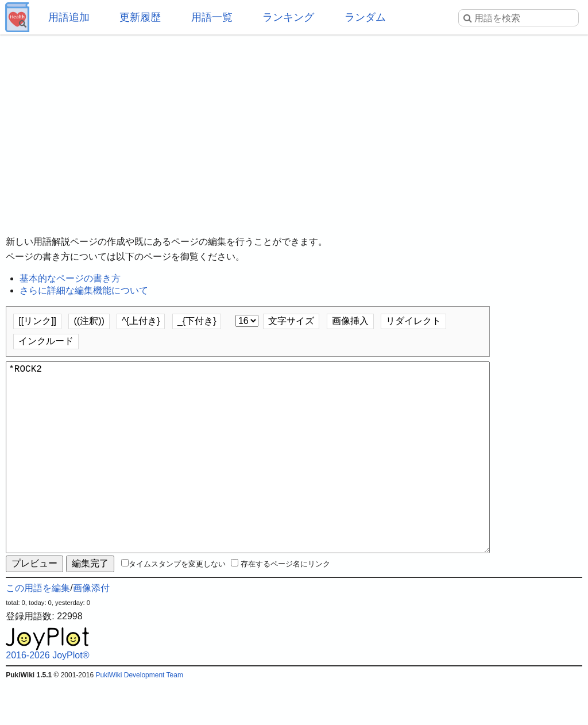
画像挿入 (350, 321)
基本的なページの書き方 (70, 278)
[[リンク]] (37, 321)
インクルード (46, 341)
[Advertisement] (294, 126)
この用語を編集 (38, 629)
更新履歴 (140, 17)
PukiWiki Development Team (139, 716)
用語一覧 (212, 17)
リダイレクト (413, 321)
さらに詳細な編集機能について (84, 290)
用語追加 (69, 17)
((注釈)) (89, 321)
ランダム (365, 17)
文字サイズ (291, 321)
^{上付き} (141, 321)
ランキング (288, 17)
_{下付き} (197, 321)
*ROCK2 (248, 478)
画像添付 (91, 629)
